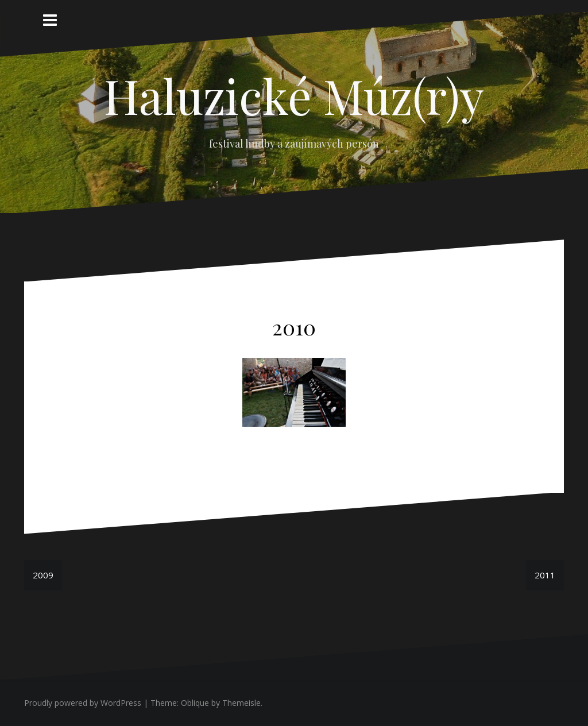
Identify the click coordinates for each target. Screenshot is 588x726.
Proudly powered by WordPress (83, 703)
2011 (545, 575)
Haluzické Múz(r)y (294, 95)
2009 (43, 575)
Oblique (195, 703)
